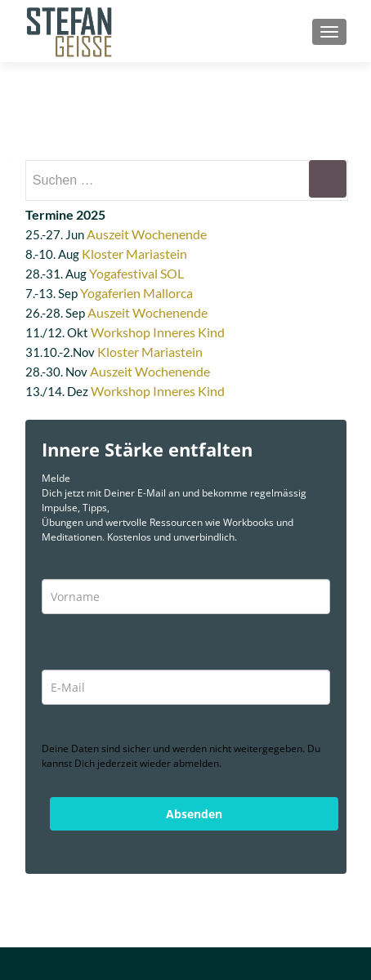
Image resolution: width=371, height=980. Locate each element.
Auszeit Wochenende (147, 234)
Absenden (194, 814)
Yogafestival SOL (136, 273)
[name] (186, 597)
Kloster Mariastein (134, 254)
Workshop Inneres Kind (158, 332)
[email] (186, 687)
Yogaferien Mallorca (136, 293)
